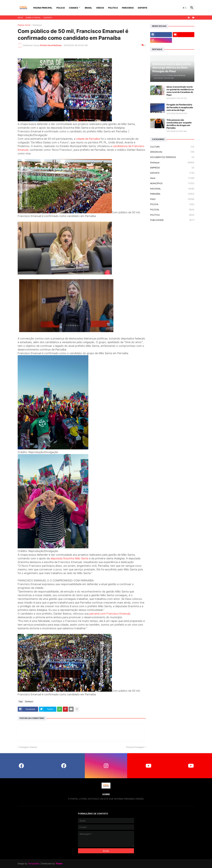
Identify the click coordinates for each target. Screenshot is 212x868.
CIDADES (73, 8)
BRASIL (88, 8)
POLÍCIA (172, 204)
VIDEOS (100, 8)
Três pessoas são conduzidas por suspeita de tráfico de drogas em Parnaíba (179, 124)
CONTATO (48, 18)
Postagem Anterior (28, 747)
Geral (172, 178)
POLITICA (113, 8)
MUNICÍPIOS (172, 183)
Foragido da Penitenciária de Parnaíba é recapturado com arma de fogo (180, 107)
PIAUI (172, 199)
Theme (59, 864)
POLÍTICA (172, 215)
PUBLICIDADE (172, 220)
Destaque (37, 25)
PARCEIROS (128, 8)
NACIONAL (172, 189)
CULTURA (172, 147)
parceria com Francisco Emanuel (110, 614)
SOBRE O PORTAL (33, 18)
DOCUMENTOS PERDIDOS (172, 157)
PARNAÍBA (172, 194)
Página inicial (24, 25)
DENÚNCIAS (172, 152)
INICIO (20, 18)
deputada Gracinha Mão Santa (69, 558)
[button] (185, 8)
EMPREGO (172, 168)
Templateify (34, 864)
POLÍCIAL (172, 210)
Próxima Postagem (135, 747)
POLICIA (61, 8)
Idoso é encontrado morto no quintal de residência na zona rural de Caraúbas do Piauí (180, 91)
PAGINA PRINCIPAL (43, 8)
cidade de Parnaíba (88, 139)
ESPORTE (143, 8)
